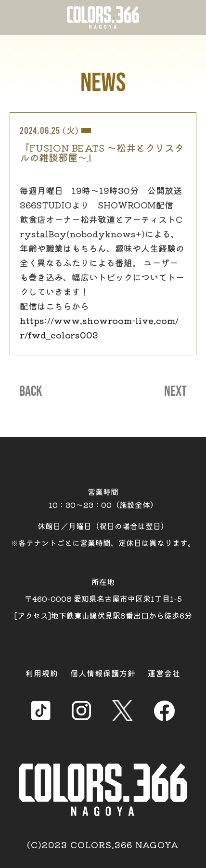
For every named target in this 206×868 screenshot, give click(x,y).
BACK (31, 391)
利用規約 (42, 673)
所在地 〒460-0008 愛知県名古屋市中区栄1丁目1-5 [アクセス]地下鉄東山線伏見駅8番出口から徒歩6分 (103, 598)
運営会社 (164, 673)
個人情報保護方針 (103, 673)
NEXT (175, 391)
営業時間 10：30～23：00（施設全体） (103, 498)
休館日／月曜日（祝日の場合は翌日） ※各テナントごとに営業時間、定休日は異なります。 (103, 534)
